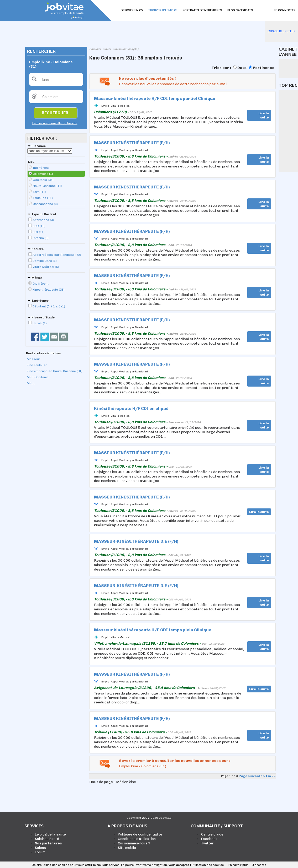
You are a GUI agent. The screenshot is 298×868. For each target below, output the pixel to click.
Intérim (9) (41, 238)
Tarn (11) (40, 192)
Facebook (209, 839)
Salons (40, 848)
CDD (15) (39, 226)
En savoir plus (238, 865)
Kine (105, 49)
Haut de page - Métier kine (113, 782)
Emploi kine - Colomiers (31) (143, 766)
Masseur (34, 359)
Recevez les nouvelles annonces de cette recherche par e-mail (173, 84)
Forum (40, 852)
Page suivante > (252, 776)
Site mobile (127, 848)
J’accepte (259, 865)
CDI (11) (39, 232)
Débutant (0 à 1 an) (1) (49, 306)
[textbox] (56, 79)
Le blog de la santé (50, 834)
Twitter (207, 843)
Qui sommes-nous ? (134, 843)
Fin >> (271, 776)
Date (242, 68)
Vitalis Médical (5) (46, 267)
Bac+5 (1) (40, 323)
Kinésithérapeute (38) (49, 290)
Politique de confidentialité (140, 834)
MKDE (31, 383)
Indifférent (41, 168)
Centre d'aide (212, 834)
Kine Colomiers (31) (125, 49)
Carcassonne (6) (45, 204)
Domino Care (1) (45, 261)
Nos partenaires (48, 843)
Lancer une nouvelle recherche (55, 123)
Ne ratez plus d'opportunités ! (147, 78)
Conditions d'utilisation (137, 839)
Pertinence (264, 68)
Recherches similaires (43, 353)
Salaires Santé (47, 839)
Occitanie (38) (43, 180)
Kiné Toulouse (37, 365)
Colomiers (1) (43, 174)
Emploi (94, 49)
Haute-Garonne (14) (48, 186)
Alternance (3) (43, 220)
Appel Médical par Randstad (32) (57, 255)
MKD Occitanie (38, 377)
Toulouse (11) (43, 198)
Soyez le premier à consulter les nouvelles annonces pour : (175, 761)
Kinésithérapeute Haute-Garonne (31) (55, 371)
